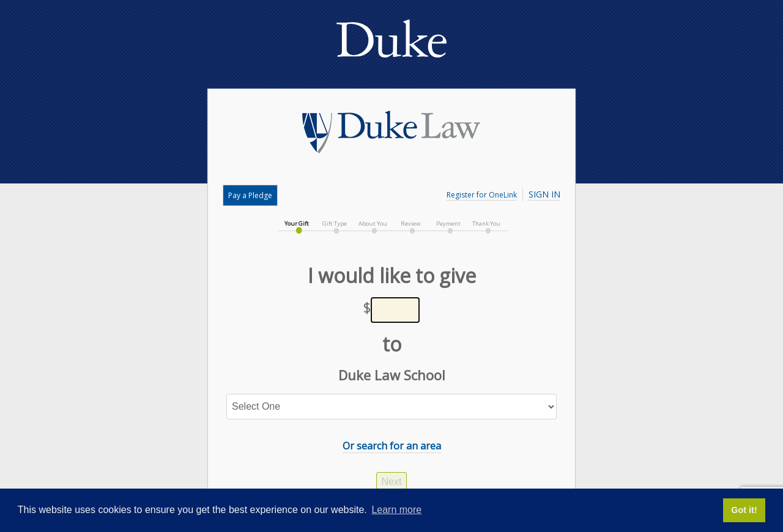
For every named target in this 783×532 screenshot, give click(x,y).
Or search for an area (392, 446)
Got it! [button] (744, 510)
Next (392, 482)
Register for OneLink (482, 195)
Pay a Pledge (250, 195)
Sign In (544, 194)
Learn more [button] (396, 510)
